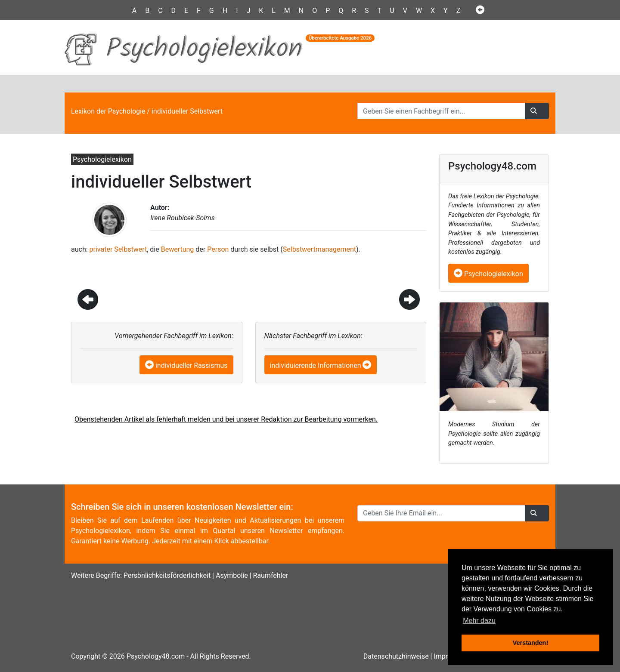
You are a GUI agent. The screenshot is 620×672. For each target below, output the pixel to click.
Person (218, 249)
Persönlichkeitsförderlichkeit (167, 575)
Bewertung (178, 249)
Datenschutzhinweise (396, 656)
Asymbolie (232, 575)
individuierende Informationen (316, 365)
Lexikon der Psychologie (108, 111)
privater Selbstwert (118, 249)
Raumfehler (270, 575)
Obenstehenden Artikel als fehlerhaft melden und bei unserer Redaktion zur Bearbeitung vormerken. (226, 419)
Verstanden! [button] (530, 643)
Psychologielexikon (488, 274)
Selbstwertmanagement (319, 249)
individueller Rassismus (192, 365)
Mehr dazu (479, 621)
